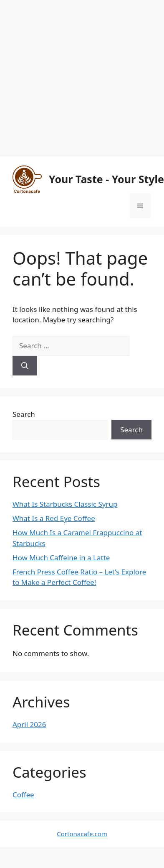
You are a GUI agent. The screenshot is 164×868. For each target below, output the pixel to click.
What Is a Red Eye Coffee (54, 518)
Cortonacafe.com (82, 834)
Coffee (23, 795)
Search (24, 414)
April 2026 (29, 724)
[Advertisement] (78, 78)
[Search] (25, 366)
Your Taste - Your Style (106, 179)
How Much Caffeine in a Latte (61, 558)
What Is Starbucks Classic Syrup (65, 504)
